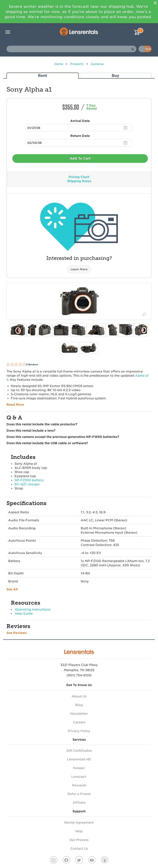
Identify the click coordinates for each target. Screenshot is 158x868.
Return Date (80, 136)
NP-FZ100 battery (29, 480)
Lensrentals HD (79, 759)
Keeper (79, 768)
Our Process (79, 840)
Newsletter (79, 714)
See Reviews (17, 633)
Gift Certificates (79, 751)
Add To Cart (80, 159)
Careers (79, 722)
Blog (79, 705)
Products (77, 64)
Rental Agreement (79, 823)
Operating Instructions (33, 609)
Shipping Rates (79, 181)
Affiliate (79, 803)
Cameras (97, 64)
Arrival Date (80, 121)
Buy (115, 75)
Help (79, 831)
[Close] (155, 3)
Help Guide (24, 614)
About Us (79, 696)
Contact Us (79, 849)
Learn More (79, 269)
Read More (15, 405)
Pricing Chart (79, 177)
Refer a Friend (79, 794)
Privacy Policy (79, 731)
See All (12, 589)
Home (59, 64)
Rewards (79, 785)
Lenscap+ (79, 777)
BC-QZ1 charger (27, 484)
